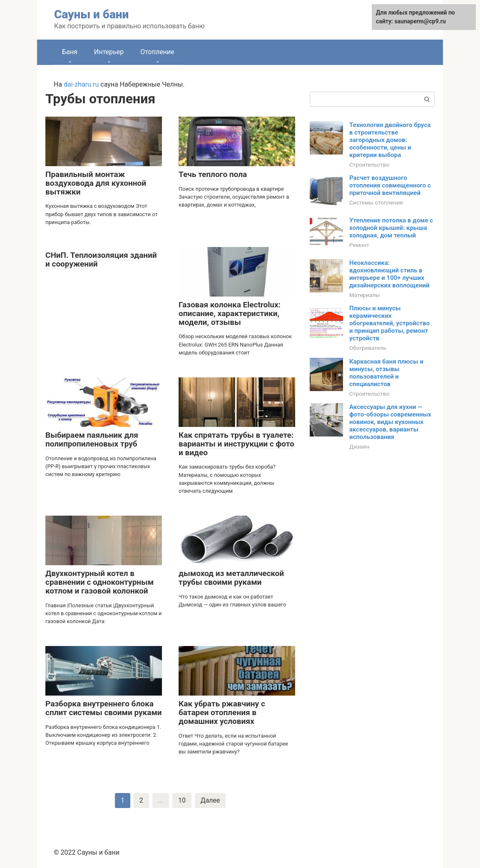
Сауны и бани (91, 14)
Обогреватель (368, 348)
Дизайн (359, 446)
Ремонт (359, 245)
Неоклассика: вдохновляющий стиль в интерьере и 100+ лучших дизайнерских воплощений (389, 274)
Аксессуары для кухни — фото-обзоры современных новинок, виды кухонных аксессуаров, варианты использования (390, 422)
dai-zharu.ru (81, 84)
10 (182, 800)
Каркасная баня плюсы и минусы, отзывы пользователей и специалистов (386, 373)
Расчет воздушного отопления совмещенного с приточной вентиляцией (390, 185)
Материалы (365, 295)
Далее (210, 800)
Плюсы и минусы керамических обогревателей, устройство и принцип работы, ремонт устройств (389, 323)
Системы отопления (376, 202)
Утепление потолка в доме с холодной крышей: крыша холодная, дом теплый (391, 228)
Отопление (157, 52)
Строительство (369, 165)
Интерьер (109, 52)
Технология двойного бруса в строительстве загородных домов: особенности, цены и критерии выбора (390, 140)
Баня (70, 52)
